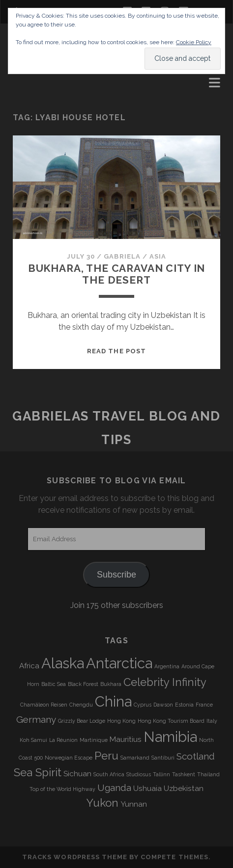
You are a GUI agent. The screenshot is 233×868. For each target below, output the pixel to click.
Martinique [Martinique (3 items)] (94, 740)
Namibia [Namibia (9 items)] (170, 737)
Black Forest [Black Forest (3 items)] (83, 684)
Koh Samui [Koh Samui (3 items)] (33, 740)
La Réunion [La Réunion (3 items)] (63, 740)
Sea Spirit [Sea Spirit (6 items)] (38, 772)
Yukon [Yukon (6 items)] (102, 803)
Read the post (116, 351)
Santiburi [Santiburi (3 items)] (163, 758)
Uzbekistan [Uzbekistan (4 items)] (184, 789)
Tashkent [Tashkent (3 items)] (184, 774)
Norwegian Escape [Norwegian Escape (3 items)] (69, 758)
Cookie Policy (194, 42)
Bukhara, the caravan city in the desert (117, 274)
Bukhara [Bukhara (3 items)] (111, 684)
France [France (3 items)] (204, 705)
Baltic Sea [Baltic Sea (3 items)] (54, 684)
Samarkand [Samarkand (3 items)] (135, 758)
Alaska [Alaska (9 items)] (63, 663)
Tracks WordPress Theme (75, 857)
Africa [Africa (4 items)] (29, 666)
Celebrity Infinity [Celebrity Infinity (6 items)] (165, 682)
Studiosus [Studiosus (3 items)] (139, 774)
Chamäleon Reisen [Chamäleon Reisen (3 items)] (44, 705)
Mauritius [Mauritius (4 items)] (126, 739)
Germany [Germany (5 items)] (36, 719)
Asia (158, 256)
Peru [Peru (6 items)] (106, 756)
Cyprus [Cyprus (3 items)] (143, 705)
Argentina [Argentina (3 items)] (167, 666)
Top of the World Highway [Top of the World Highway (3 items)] (62, 789)
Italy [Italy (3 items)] (212, 721)
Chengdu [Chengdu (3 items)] (81, 705)
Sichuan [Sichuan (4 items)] (77, 774)
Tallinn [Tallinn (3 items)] (161, 774)
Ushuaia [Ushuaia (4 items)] (147, 789)
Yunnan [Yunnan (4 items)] (134, 804)
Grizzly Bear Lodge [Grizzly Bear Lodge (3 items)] (82, 721)
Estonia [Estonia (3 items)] (184, 705)
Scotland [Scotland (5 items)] (196, 756)
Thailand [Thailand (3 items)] (208, 774)
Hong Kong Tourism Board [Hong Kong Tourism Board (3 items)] (171, 721)
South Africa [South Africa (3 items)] (109, 774)
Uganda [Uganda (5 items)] (114, 788)
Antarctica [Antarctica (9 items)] (119, 663)
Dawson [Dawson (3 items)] (163, 705)
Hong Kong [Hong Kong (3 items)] (121, 721)
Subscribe (116, 575)
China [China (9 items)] (113, 701)
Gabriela (122, 256)
